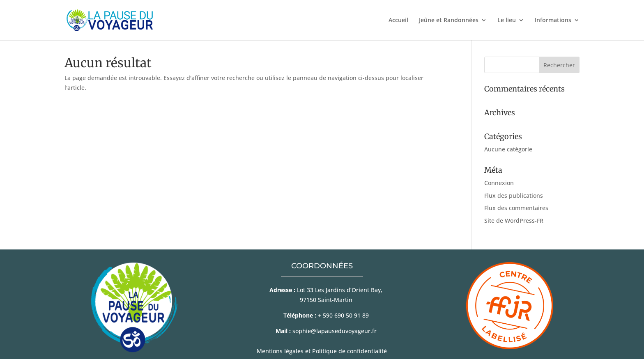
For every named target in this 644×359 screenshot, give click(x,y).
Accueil (398, 21)
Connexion (499, 183)
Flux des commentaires (516, 208)
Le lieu (507, 21)
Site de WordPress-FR (514, 221)
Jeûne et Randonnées (449, 21)
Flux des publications (514, 196)
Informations (553, 21)
